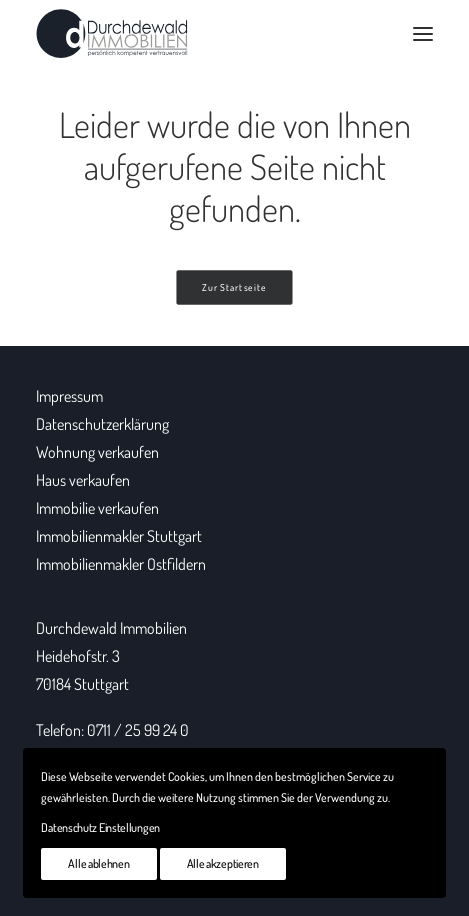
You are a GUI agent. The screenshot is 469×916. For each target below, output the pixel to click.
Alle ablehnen (98, 863)
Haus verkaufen (83, 480)
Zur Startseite (234, 288)
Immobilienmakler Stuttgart (119, 536)
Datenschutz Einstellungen (100, 827)
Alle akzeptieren (223, 863)
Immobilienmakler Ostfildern (121, 564)
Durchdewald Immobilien (111, 628)
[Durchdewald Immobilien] (112, 34)
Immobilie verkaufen (97, 508)
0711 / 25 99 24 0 (138, 730)
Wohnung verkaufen (97, 452)
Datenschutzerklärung (102, 424)
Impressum (69, 396)
